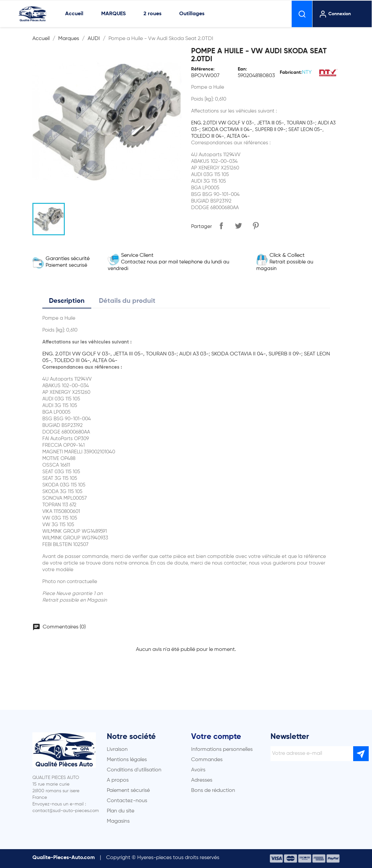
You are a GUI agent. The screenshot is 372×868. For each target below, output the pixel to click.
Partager (221, 226)
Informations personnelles (222, 750)
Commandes (207, 760)
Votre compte (216, 737)
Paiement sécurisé (128, 791)
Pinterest (256, 226)
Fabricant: (291, 72)
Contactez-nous (127, 801)
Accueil (74, 14)
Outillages (192, 14)
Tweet (238, 226)
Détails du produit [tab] (127, 301)
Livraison (117, 750)
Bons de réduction (213, 791)
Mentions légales (127, 760)
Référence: (203, 69)
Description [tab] (67, 301)
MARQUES (113, 14)
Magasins (118, 821)
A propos (118, 780)
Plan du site (121, 811)
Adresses (202, 780)
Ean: (242, 69)
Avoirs (198, 770)
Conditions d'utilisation (134, 770)
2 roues (152, 14)
